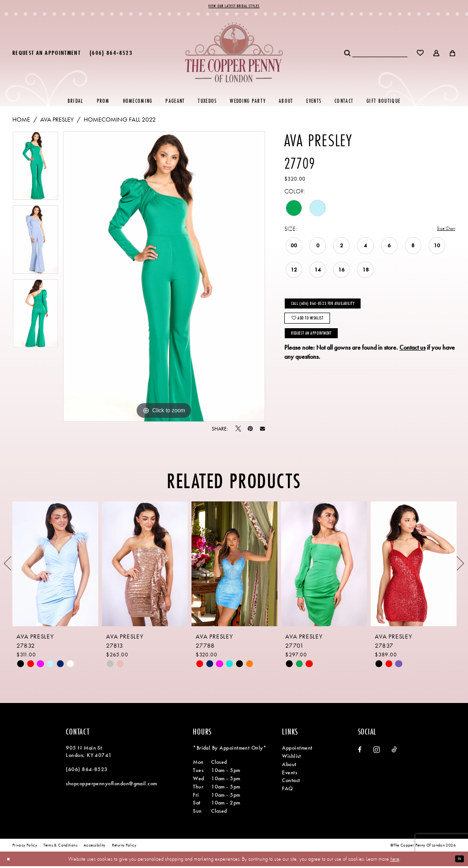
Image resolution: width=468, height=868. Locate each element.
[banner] (234, 55)
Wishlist (291, 758)
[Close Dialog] (10, 860)
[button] (437, 55)
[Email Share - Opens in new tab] (263, 431)
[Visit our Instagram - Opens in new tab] (377, 752)
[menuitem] (46, 55)
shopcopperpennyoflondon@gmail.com (111, 785)
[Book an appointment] (46, 55)
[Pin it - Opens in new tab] (250, 431)
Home (21, 122)
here (395, 860)
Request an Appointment (323, 351)
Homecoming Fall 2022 (120, 122)
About (289, 766)
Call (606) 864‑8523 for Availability (337, 309)
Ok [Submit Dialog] (458, 860)
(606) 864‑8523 (87, 771)
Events (290, 774)
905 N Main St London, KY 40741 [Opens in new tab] (89, 754)
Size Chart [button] (443, 231)
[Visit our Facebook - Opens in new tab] (360, 752)
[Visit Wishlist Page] (421, 55)
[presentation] (55, 566)
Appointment (297, 750)
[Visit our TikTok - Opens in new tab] (394, 752)
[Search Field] (380, 55)
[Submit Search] (348, 55)
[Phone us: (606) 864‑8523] (111, 55)
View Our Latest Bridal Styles (234, 7)
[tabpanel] (35, 170)
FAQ (287, 791)
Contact (291, 783)
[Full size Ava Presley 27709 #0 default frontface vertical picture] (164, 279)
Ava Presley (57, 122)
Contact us (412, 367)
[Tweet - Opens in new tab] (238, 431)
